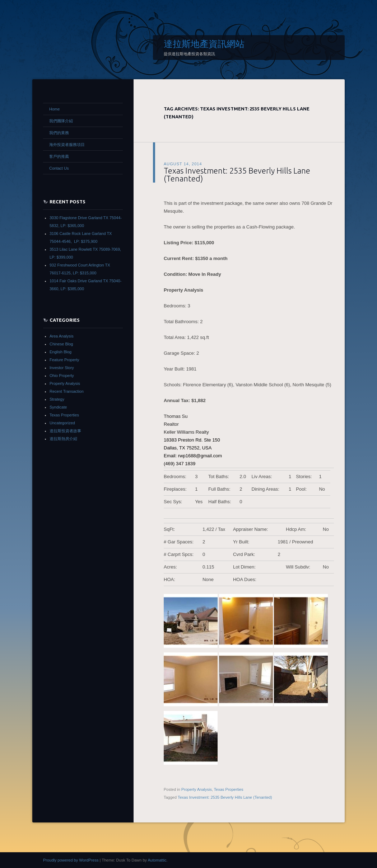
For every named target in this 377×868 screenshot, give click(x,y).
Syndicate (58, 407)
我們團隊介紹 (61, 121)
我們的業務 (59, 133)
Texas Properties (229, 789)
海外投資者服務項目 (67, 145)
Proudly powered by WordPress (71, 860)
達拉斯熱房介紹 (63, 439)
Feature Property (64, 360)
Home (54, 109)
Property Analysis (197, 789)
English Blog (60, 352)
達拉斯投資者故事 (65, 431)
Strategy (57, 399)
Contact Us (59, 168)
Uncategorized (62, 423)
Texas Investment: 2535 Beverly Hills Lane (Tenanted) (237, 174)
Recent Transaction (67, 391)
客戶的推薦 (59, 156)
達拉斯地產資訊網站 (204, 44)
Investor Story (62, 368)
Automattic (157, 860)
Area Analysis (62, 336)
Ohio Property (62, 376)
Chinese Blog (61, 344)
